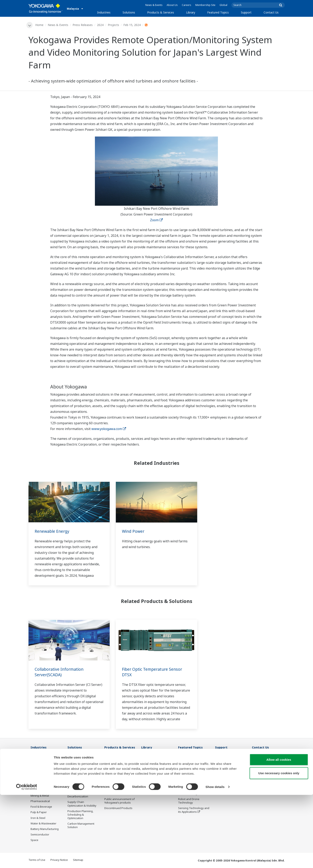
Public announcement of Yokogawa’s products (120, 801)
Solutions (129, 12)
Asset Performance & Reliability (81, 777)
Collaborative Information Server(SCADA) (60, 672)
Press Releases (83, 25)
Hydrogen (37, 790)
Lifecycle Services (115, 788)
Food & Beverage (41, 807)
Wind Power (134, 531)
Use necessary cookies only (279, 846)
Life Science (112, 794)
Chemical (36, 774)
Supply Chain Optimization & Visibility (82, 804)
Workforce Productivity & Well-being (83, 759)
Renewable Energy (53, 531)
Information (112, 757)
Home (40, 25)
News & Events (154, 5)
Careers (187, 5)
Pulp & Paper (39, 813)
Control (109, 763)
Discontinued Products (118, 808)
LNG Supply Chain (42, 768)
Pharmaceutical (40, 801)
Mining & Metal (40, 796)
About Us (172, 5)
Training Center (225, 763)
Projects (114, 25)
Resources (148, 763)
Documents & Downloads (157, 757)
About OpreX (186, 772)
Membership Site (205, 5)
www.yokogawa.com (109, 429)
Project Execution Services (115, 781)
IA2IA (182, 783)
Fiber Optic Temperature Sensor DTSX (153, 672)
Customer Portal (225, 774)
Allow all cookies (279, 833)
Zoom (156, 220)
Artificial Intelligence (191, 794)
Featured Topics (218, 12)
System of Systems (190, 777)
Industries (104, 12)
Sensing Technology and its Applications (194, 810)
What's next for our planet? (190, 759)
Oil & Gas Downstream (45, 763)
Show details (215, 860)
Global (223, 5)
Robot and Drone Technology (189, 801)
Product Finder (224, 768)
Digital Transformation (192, 788)
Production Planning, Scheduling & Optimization (80, 815)
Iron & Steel (38, 818)
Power (35, 779)
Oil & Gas (36, 757)
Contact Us (271, 12)
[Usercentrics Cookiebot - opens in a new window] (27, 860)
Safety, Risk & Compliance (76, 768)
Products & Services (161, 12)
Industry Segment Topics (194, 766)
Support (246, 12)
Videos (146, 768)
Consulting (111, 774)
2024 (101, 25)
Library (191, 12)
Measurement (113, 768)
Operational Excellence (82, 784)
